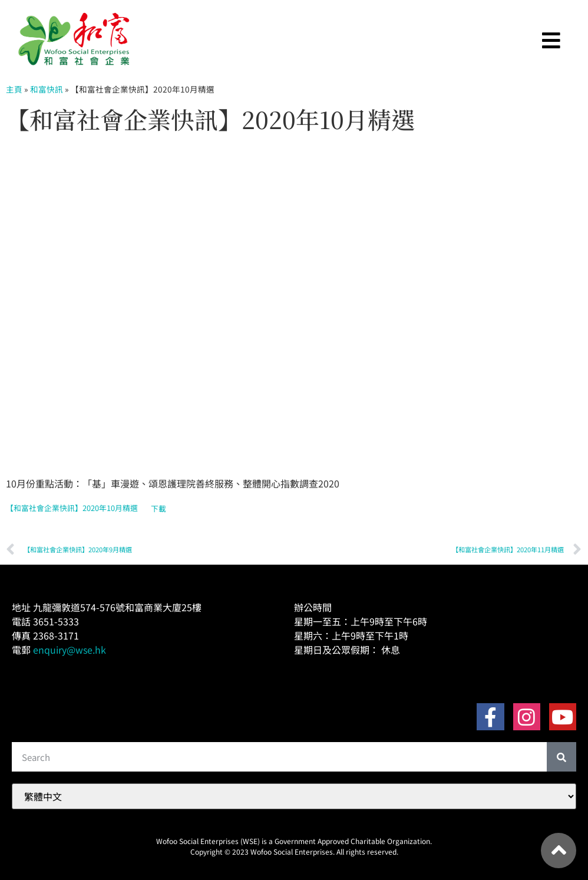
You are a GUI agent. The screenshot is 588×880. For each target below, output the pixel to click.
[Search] (561, 757)
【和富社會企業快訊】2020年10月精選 (72, 508)
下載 (158, 508)
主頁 (14, 89)
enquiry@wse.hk (70, 650)
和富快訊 (47, 89)
